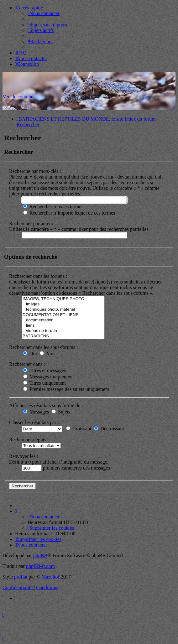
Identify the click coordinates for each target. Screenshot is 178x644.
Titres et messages (45, 370)
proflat (21, 577)
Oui (30, 353)
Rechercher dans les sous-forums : (44, 347)
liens (63, 326)
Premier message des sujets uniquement (66, 389)
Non (47, 353)
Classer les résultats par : (34, 422)
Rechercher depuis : (29, 440)
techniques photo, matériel (63, 310)
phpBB (40, 556)
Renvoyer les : (24, 456)
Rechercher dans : (27, 364)
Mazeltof (50, 577)
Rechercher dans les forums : (38, 276)
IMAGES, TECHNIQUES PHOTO (63, 299)
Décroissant (109, 429)
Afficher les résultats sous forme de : (46, 405)
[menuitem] (44, 13)
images (63, 304)
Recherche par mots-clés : (35, 171)
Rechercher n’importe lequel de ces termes (69, 213)
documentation (63, 320)
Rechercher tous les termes (53, 207)
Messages (36, 412)
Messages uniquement (49, 377)
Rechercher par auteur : (33, 223)
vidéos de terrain (63, 331)
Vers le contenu (18, 97)
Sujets (61, 412)
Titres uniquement (45, 383)
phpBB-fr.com (40, 566)
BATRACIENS (63, 336)
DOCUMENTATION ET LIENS (63, 315)
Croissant (79, 429)
